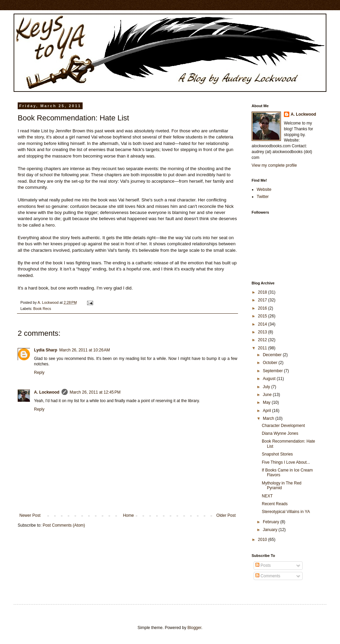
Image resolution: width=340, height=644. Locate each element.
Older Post (226, 515)
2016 (263, 308)
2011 (263, 348)
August (270, 379)
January (271, 530)
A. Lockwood (47, 392)
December (273, 355)
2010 (263, 540)
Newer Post (30, 515)
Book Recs (42, 309)
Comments (268, 576)
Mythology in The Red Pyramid (282, 485)
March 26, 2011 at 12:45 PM (95, 392)
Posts (263, 565)
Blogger (194, 628)
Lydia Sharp (46, 350)
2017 (263, 300)
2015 (263, 316)
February (271, 522)
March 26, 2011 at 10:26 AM (84, 350)
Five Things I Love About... (286, 462)
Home (129, 515)
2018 (263, 292)
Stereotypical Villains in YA (286, 512)
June (268, 395)
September (273, 371)
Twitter (263, 197)
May (267, 402)
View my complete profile (274, 165)
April (267, 411)
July (267, 387)
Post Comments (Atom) (64, 525)
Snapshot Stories (277, 454)
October (271, 363)
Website (264, 189)
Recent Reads (275, 504)
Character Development (283, 426)
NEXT (267, 496)
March (269, 418)
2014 (263, 324)
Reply (39, 373)
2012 (263, 340)
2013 (263, 332)
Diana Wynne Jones (280, 433)
